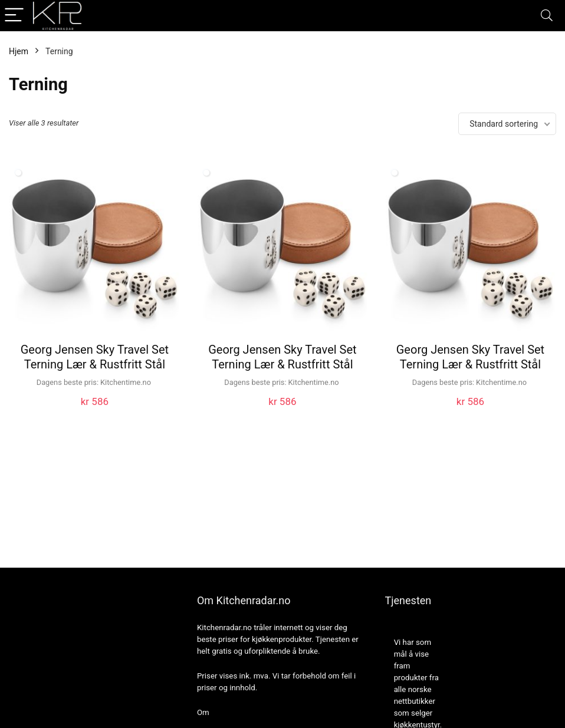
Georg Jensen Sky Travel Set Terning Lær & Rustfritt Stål (95, 357)
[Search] (547, 16)
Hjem (19, 51)
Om (203, 712)
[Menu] (14, 16)
